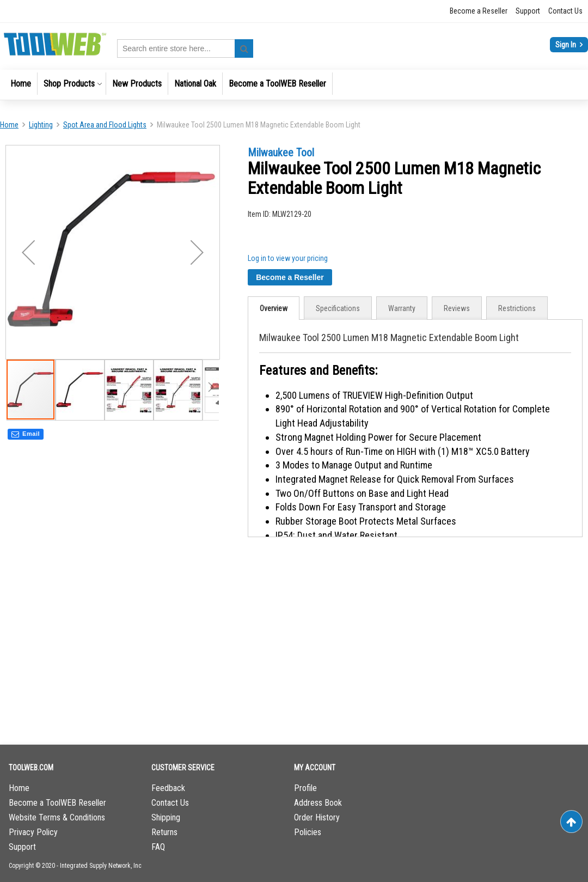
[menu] (294, 85)
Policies (308, 832)
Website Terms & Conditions (57, 817)
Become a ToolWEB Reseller (57, 803)
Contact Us (565, 11)
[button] (28, 252)
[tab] (274, 308)
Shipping (166, 817)
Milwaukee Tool (281, 153)
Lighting (41, 125)
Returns (164, 832)
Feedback (168, 788)
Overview (274, 308)
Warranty (402, 308)
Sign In (566, 45)
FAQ (158, 847)
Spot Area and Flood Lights (105, 125)
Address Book (318, 803)
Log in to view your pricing (288, 258)
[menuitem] (21, 84)
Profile (305, 788)
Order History (317, 817)
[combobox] (185, 48)
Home (9, 125)
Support (528, 11)
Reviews (457, 308)
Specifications (338, 308)
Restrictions (517, 308)
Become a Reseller (479, 11)
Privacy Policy (33, 832)
